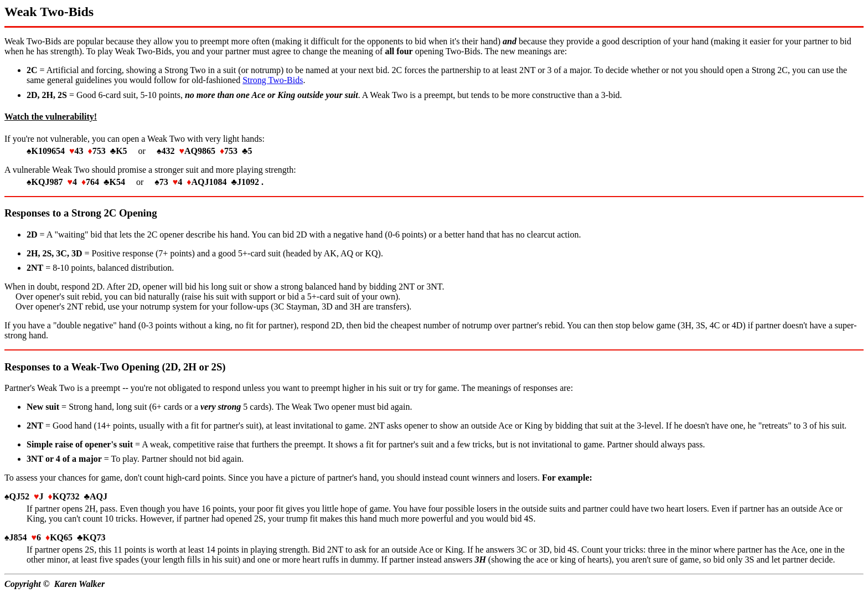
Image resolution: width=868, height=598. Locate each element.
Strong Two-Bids (273, 80)
